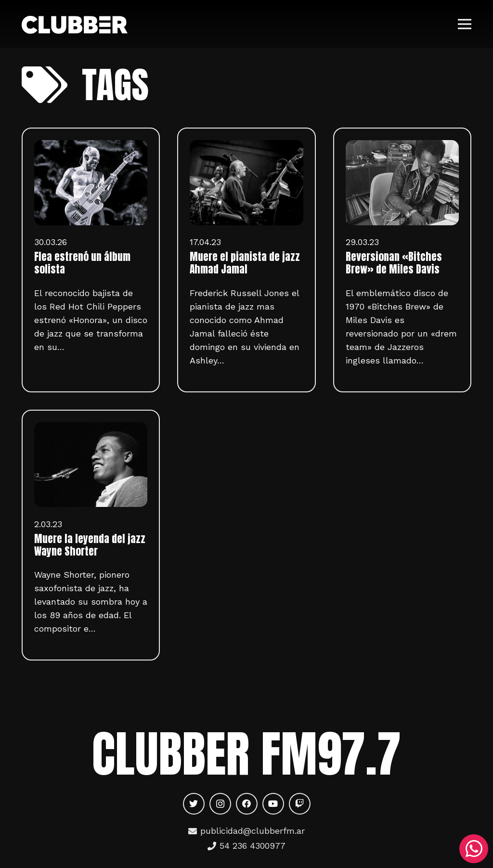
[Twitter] (194, 804)
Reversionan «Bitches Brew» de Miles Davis (394, 263)
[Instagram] (220, 804)
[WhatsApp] (474, 849)
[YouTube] (273, 804)
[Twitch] (300, 804)
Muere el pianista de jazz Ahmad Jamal (245, 263)
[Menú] (465, 24)
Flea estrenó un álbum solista (82, 263)
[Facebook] (247, 804)
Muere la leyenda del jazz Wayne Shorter (90, 545)
